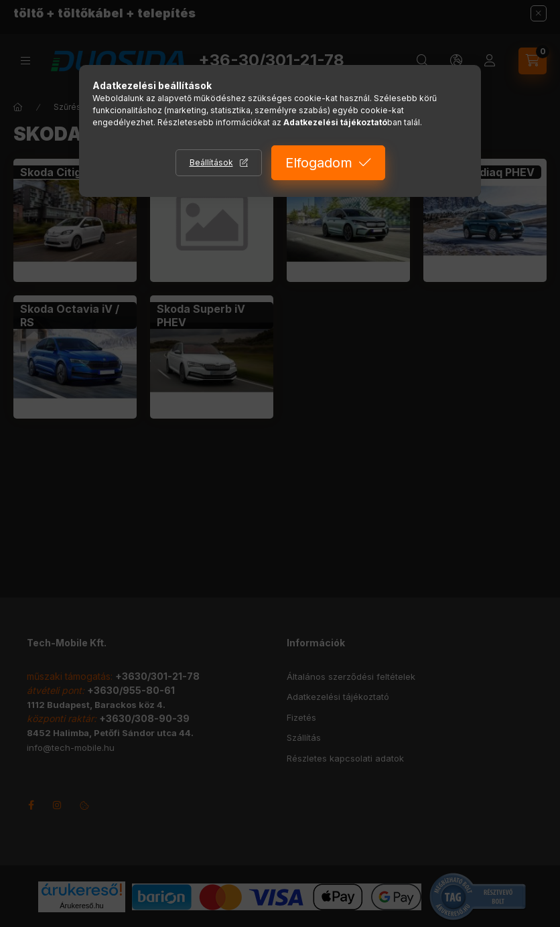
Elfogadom (319, 163)
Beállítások (211, 162)
